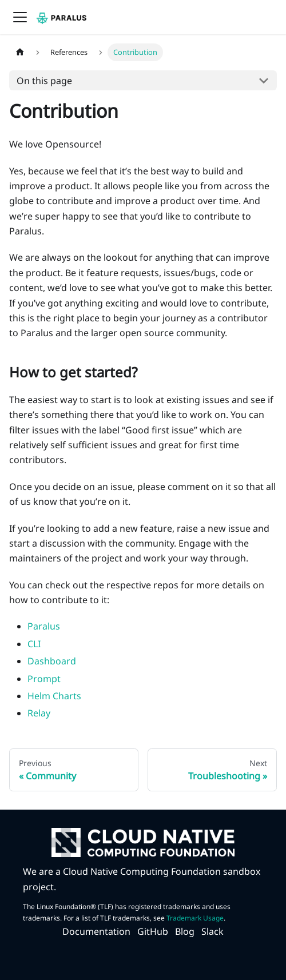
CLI (34, 644)
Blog (185, 931)
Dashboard (52, 661)
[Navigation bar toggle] (20, 17)
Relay (39, 713)
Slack (212, 931)
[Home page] (20, 52)
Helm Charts (54, 696)
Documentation (96, 931)
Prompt (44, 679)
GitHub (153, 931)
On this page (44, 81)
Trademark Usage (195, 918)
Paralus (44, 626)
